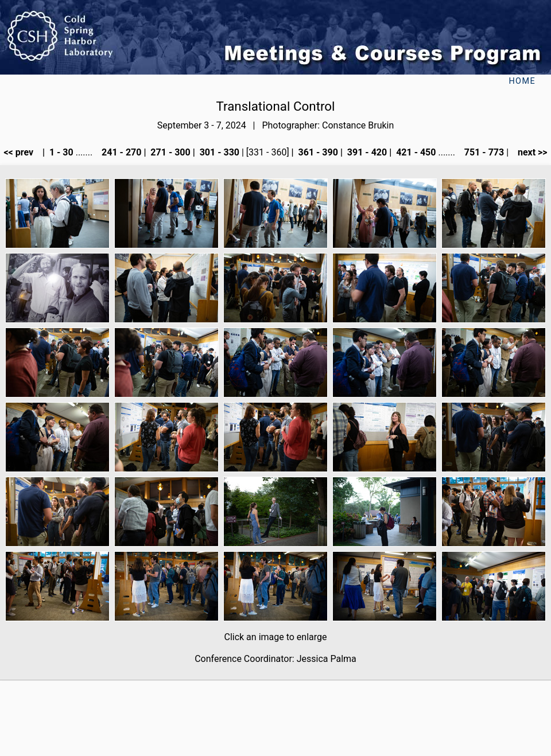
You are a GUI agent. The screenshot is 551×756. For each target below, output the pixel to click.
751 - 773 (483, 152)
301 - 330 (218, 152)
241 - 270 (120, 152)
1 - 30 (60, 152)
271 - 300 (169, 152)
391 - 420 (366, 152)
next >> (529, 152)
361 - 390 (317, 152)
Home (522, 81)
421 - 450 (415, 152)
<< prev (22, 152)
